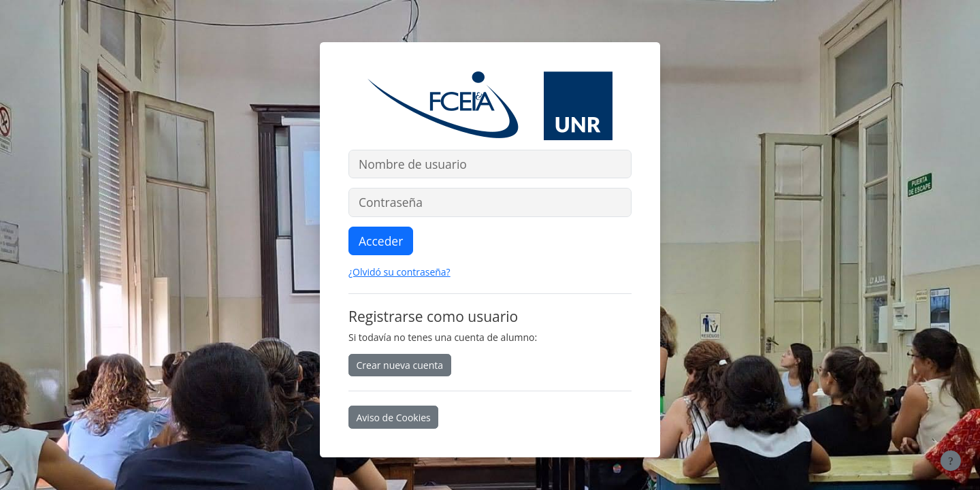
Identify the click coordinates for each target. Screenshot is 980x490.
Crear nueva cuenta (400, 365)
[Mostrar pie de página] (951, 461)
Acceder (381, 241)
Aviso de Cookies (394, 418)
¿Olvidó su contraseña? (399, 272)
